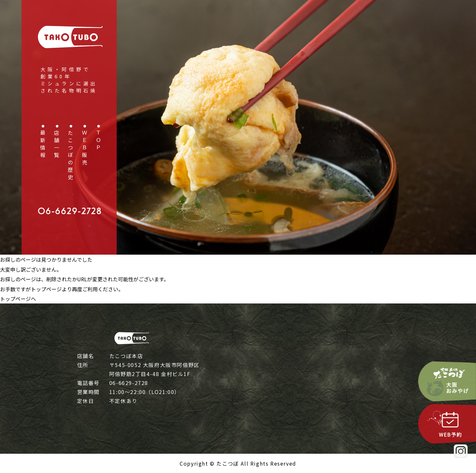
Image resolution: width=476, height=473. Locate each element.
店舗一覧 (57, 145)
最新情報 (43, 145)
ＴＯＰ (98, 141)
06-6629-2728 (129, 383)
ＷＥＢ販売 (85, 149)
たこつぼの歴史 (70, 156)
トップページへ (18, 299)
